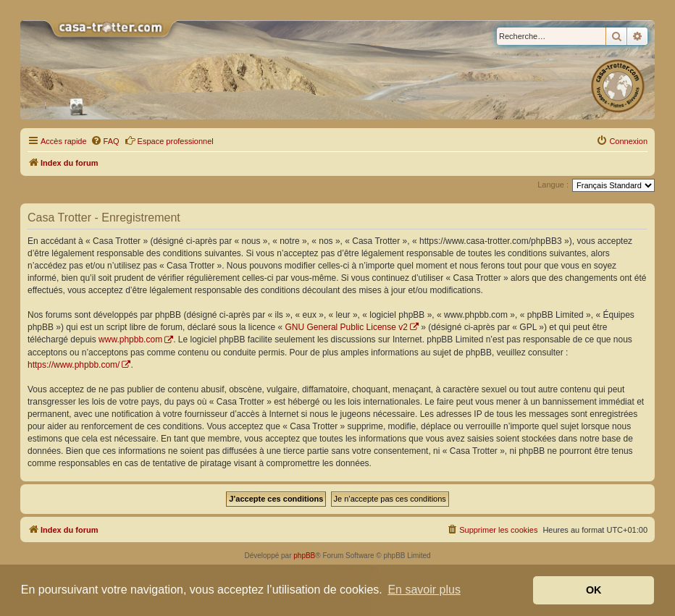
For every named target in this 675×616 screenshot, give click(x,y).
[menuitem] (105, 141)
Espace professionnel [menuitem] (169, 140)
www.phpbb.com (130, 339)
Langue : (553, 185)
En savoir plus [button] (424, 590)
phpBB (304, 556)
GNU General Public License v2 (347, 327)
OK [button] (594, 590)
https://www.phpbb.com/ (74, 365)
